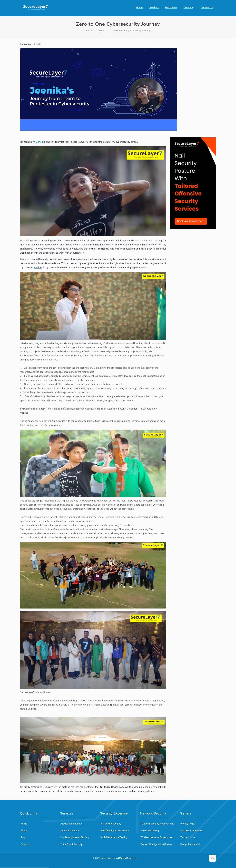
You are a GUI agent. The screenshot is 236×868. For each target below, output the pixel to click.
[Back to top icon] (213, 858)
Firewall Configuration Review (156, 844)
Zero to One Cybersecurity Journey (131, 31)
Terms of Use (188, 837)
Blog (23, 837)
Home (89, 31)
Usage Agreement (190, 844)
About (24, 831)
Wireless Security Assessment (157, 837)
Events (102, 31)
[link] (193, 183)
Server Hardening (150, 831)
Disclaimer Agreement (192, 831)
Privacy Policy (188, 824)
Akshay (38, 268)
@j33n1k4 (39, 142)
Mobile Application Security (75, 837)
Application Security (71, 824)
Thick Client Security (71, 844)
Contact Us (27, 844)
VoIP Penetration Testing (114, 837)
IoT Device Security (111, 824)
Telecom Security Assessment (157, 824)
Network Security (70, 831)
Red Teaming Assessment (115, 831)
